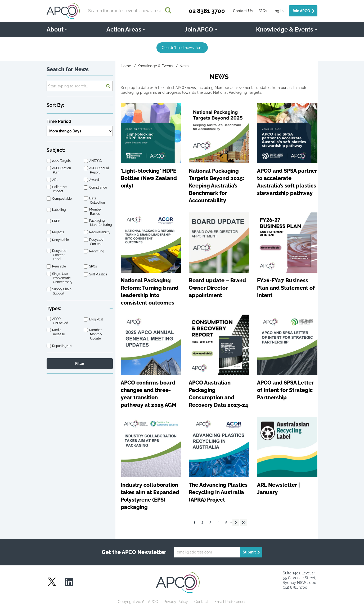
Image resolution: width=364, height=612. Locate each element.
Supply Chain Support (62, 291)
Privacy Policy (176, 602)
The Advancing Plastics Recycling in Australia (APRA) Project (218, 492)
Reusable (59, 267)
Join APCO (301, 11)
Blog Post (96, 319)
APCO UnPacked (60, 321)
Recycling (97, 251)
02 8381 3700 (207, 11)
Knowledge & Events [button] (287, 29)
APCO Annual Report (99, 170)
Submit (249, 552)
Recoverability (100, 233)
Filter (80, 364)
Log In (278, 11)
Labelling (59, 210)
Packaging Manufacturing (101, 223)
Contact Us (243, 11)
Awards (95, 180)
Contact (201, 602)
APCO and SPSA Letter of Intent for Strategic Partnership (285, 390)
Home (126, 66)
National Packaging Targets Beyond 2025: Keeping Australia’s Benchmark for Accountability (216, 186)
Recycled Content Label (60, 255)
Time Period (59, 121)
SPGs (93, 267)
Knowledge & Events (155, 66)
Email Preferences (230, 602)
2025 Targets (62, 161)
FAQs (263, 11)
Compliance (98, 187)
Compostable (62, 199)
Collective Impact (60, 189)
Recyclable (61, 240)
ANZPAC (96, 161)
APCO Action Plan (62, 170)
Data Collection (97, 200)
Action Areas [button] (126, 29)
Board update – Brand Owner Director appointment (217, 288)
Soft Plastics (99, 274)
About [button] (57, 29)
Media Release (59, 332)
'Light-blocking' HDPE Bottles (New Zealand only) (149, 178)
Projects (59, 233)
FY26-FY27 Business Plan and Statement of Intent (286, 288)
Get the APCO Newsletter (134, 552)
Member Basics (96, 211)
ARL (56, 180)
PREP (56, 221)
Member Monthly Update (96, 334)
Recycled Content (97, 242)
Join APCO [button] (201, 29)
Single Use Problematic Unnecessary (63, 278)
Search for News (68, 69)
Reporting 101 (62, 346)
